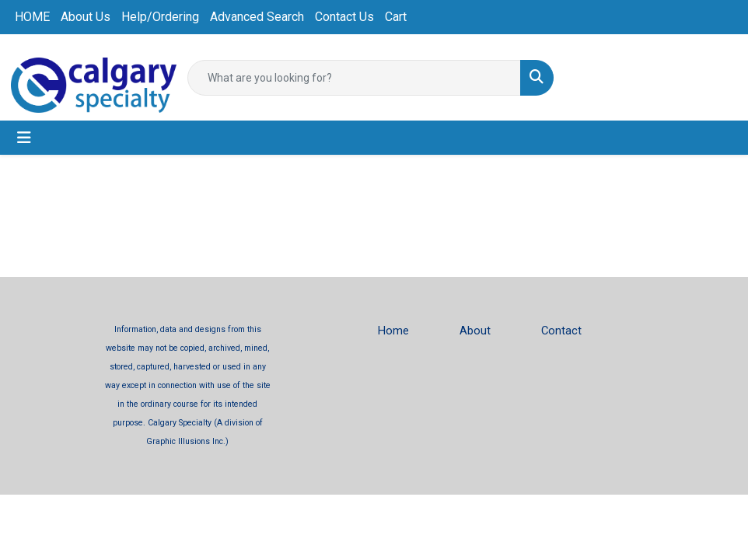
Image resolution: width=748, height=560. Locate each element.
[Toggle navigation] (24, 138)
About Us (86, 17)
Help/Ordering (160, 17)
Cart (396, 17)
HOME (32, 17)
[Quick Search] (354, 78)
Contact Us (344, 17)
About (475, 331)
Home (393, 331)
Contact (561, 331)
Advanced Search (257, 17)
